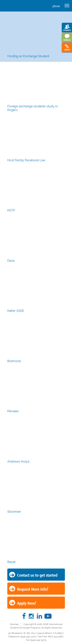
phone (56, 6)
